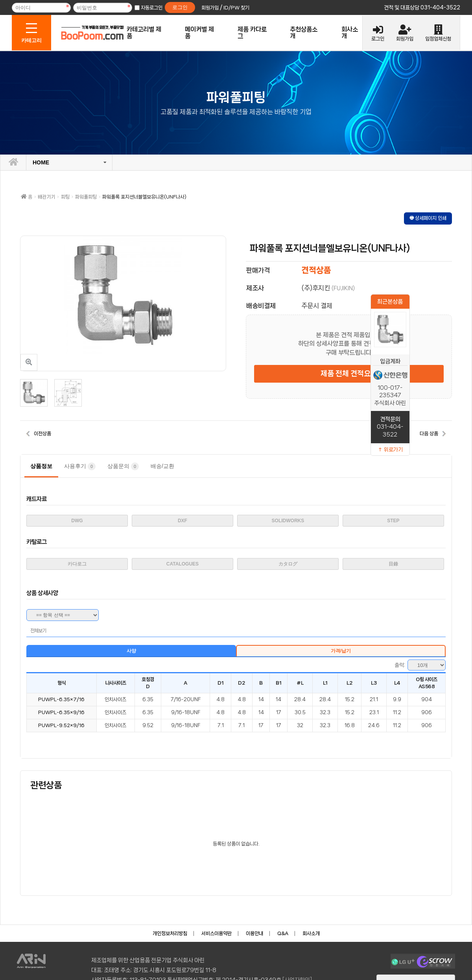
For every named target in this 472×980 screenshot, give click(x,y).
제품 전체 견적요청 (349, 374)
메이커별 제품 (199, 33)
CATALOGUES (183, 564)
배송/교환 (162, 466)
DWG (77, 521)
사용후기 (80, 466)
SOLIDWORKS (288, 521)
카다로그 (77, 564)
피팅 (65, 197)
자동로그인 (152, 8)
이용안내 (254, 933)
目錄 (393, 564)
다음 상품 (429, 434)
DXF (183, 521)
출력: (400, 665)
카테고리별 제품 (144, 33)
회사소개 (350, 33)
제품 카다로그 (252, 33)
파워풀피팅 (86, 197)
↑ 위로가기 (390, 449)
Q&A (283, 933)
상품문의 (123, 466)
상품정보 (41, 466)
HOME (41, 162)
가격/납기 (341, 651)
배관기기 (46, 197)
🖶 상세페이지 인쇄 (428, 218)
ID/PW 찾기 (236, 8)
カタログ (288, 564)
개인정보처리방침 (170, 933)
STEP (393, 521)
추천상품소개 (304, 33)
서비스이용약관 (217, 933)
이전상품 (42, 434)
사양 (131, 651)
